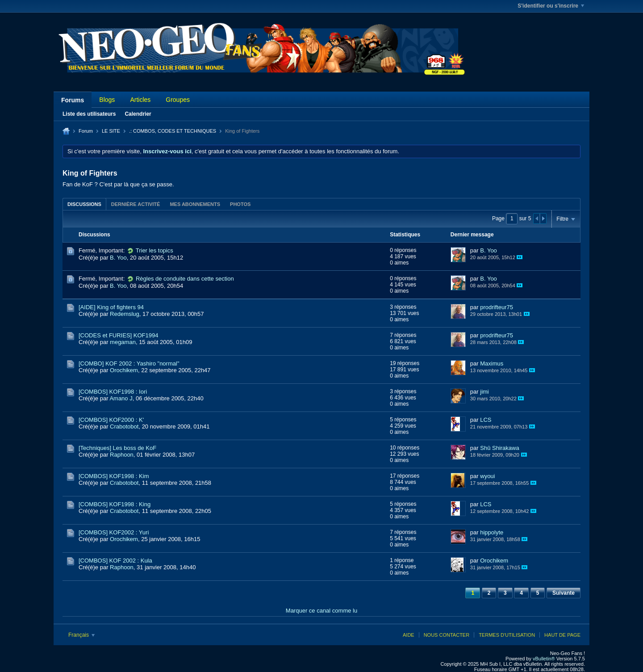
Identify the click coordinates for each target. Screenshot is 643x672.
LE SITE (111, 131)
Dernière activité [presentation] (136, 204)
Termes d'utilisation (507, 635)
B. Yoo (118, 258)
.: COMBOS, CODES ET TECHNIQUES (173, 131)
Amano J (121, 398)
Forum (86, 131)
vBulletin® (544, 659)
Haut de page (562, 635)
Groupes (178, 100)
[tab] (84, 204)
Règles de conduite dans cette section (185, 279)
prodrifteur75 (497, 307)
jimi (484, 392)
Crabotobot (124, 426)
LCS (486, 420)
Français (81, 635)
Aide (409, 635)
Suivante (564, 593)
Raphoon (122, 455)
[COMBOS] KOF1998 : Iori (113, 392)
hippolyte (492, 532)
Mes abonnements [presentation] (195, 204)
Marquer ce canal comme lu (321, 611)
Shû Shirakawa (499, 448)
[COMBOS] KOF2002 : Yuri (114, 532)
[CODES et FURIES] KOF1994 (118, 335)
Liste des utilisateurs (89, 114)
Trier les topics (154, 250)
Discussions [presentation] (84, 204)
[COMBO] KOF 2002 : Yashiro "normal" (129, 363)
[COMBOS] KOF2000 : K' (111, 420)
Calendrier (138, 114)
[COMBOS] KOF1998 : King (115, 504)
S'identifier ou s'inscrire (551, 6)
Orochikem (124, 370)
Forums (73, 100)
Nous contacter (447, 635)
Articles (140, 100)
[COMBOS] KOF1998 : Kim (114, 476)
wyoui (487, 476)
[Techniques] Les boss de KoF (117, 448)
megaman (123, 342)
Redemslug (125, 314)
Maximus (492, 363)
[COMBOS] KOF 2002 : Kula (115, 561)
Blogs (107, 100)
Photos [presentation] (240, 204)
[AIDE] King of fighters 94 (111, 307)
